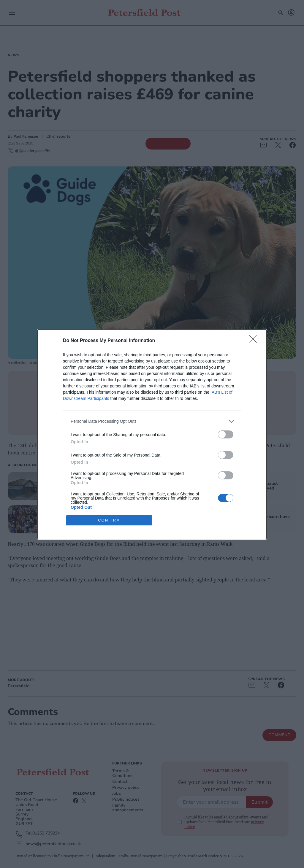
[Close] (255, 341)
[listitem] (152, 421)
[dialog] (152, 434)
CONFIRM (109, 520)
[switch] (226, 434)
